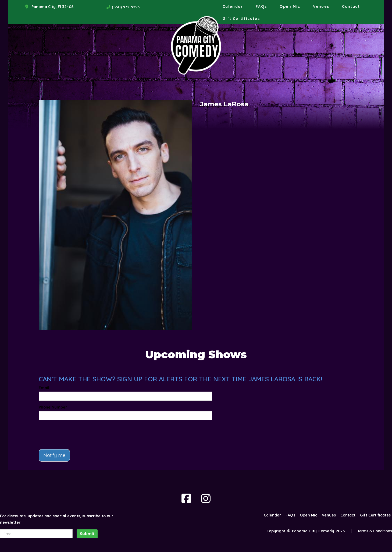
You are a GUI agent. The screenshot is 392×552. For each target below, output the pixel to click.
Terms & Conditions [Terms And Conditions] (375, 531)
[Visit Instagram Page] (206, 498)
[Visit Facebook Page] (186, 498)
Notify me (54, 455)
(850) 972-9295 (126, 7)
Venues (321, 6)
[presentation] (80, 435)
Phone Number (53, 407)
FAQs (261, 6)
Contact (351, 6)
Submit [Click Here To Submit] (87, 534)
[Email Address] (36, 534)
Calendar (233, 6)
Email (44, 388)
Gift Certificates (241, 19)
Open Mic (290, 6)
